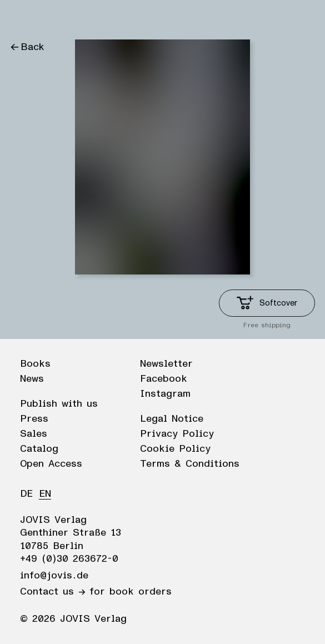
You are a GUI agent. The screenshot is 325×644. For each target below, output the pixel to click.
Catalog (39, 449)
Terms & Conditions (190, 464)
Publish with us (59, 404)
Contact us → (52, 592)
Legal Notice (172, 419)
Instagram (165, 394)
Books (35, 364)
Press (34, 419)
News (32, 379)
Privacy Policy (177, 434)
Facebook (164, 379)
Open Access (51, 464)
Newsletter (166, 364)
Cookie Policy (175, 449)
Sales (34, 434)
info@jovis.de (54, 576)
